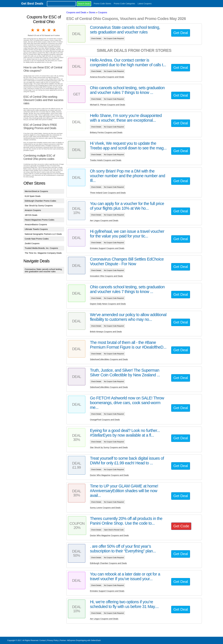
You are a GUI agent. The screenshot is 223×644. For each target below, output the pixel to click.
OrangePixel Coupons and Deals (105, 420)
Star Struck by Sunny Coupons (39, 206)
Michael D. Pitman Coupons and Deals (108, 105)
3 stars (44, 30)
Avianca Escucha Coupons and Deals (107, 77)
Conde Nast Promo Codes (37, 239)
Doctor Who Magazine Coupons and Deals (109, 475)
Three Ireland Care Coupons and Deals (108, 193)
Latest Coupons (145, 4)
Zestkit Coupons (32, 243)
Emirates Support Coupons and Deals (107, 248)
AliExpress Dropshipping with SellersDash (84, 640)
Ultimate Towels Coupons (36, 229)
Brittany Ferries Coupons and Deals (106, 132)
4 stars (49, 30)
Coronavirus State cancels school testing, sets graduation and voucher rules (44, 270)
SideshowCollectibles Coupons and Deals (109, 359)
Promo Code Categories (124, 4)
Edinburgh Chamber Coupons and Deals (108, 563)
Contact (43, 640)
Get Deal (181, 33)
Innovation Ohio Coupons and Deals (106, 276)
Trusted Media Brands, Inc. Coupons (41, 248)
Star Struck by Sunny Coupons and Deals (109, 447)
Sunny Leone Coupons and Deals (105, 508)
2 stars (38, 30)
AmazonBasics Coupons (36, 224)
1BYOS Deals (31, 215)
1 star (33, 30)
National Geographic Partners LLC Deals (43, 234)
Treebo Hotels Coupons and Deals (106, 160)
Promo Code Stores (102, 4)
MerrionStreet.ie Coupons (36, 191)
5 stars (55, 30)
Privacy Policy (53, 640)
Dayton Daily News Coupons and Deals (108, 304)
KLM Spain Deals (33, 196)
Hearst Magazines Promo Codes (40, 220)
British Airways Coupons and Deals (106, 332)
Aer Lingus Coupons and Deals (104, 221)
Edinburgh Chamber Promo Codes (40, 201)
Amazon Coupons (33, 210)
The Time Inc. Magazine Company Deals (43, 253)
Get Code (181, 526)
